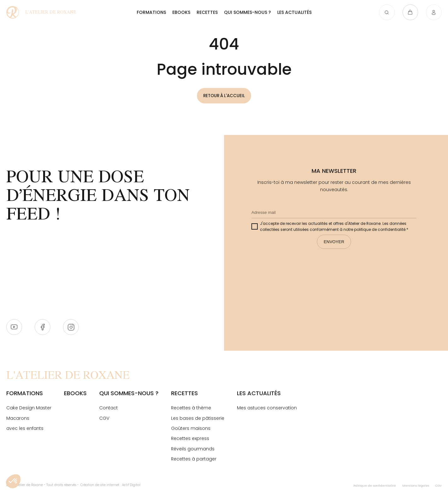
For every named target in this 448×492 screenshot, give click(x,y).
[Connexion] (434, 13)
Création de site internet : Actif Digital (110, 485)
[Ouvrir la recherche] (385, 13)
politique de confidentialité (380, 230)
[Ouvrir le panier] (409, 13)
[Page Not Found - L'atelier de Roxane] (43, 13)
